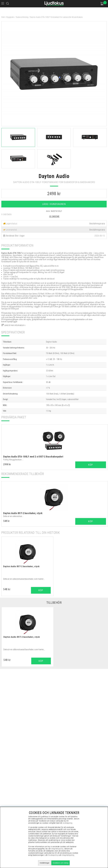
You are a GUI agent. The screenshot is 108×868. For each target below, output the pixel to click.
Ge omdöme (54, 216)
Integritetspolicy (68, 855)
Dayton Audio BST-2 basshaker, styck (23, 513)
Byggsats (10, 17)
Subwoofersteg (22, 17)
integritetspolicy (57, 849)
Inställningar (45, 863)
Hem (3, 17)
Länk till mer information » (15, 325)
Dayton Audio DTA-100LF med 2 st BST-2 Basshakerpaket (33, 457)
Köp (91, 465)
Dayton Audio (54, 176)
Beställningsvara (97, 230)
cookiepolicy (68, 823)
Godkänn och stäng (61, 863)
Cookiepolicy (53, 855)
